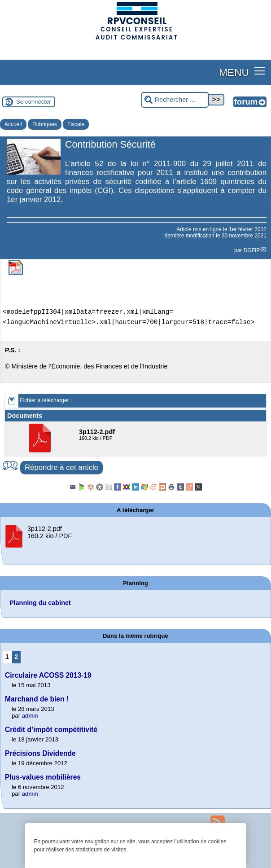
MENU (234, 72)
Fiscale (76, 124)
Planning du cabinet (40, 603)
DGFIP (252, 250)
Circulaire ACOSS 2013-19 (48, 675)
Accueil (13, 124)
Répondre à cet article (61, 467)
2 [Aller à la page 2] (16, 657)
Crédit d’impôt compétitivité (51, 730)
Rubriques (45, 124)
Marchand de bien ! (37, 699)
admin (30, 716)
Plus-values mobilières (43, 777)
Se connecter (34, 102)
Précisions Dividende (40, 753)
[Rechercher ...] (175, 100)
